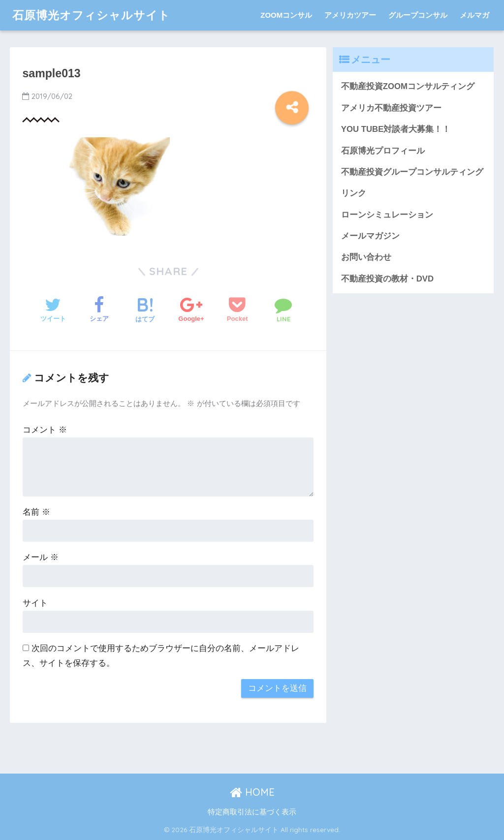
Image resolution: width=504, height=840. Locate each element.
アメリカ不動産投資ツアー (391, 108)
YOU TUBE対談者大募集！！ (396, 129)
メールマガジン (370, 236)
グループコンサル (418, 15)
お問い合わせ (366, 257)
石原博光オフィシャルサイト (91, 15)
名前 (36, 512)
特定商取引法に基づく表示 (252, 812)
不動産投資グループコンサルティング (412, 172)
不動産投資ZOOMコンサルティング (408, 86)
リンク (354, 193)
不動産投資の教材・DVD (387, 279)
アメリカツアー (350, 15)
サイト (35, 603)
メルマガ (474, 15)
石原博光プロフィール (383, 151)
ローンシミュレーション (387, 215)
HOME (252, 792)
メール (41, 557)
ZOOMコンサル (286, 15)
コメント (45, 430)
